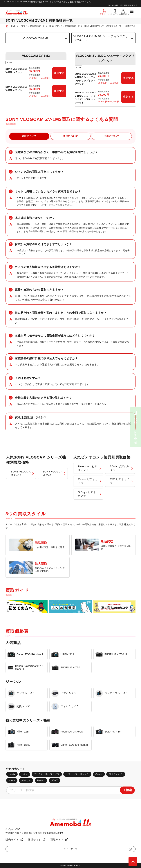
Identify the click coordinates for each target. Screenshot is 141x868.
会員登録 (123, 14)
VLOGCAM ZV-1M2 (36, 38)
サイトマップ (71, 849)
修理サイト (35, 840)
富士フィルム (116, 774)
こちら (22, 254)
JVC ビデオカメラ (119, 481)
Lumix (12, 774)
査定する (59, 73)
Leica (25, 774)
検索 (129, 790)
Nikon (12, 780)
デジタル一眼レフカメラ (47, 774)
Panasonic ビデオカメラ (88, 468)
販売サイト (12, 840)
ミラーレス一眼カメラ (77, 774)
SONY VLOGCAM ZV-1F (21, 473)
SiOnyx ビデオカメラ (87, 494)
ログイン (114, 14)
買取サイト (57, 840)
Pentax (41, 780)
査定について (70, 136)
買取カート (104, 14)
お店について (112, 136)
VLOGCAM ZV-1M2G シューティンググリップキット (101, 38)
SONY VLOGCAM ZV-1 (53, 473)
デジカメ (26, 780)
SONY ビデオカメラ (119, 468)
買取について (29, 136)
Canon (99, 774)
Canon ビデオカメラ (88, 481)
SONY (55, 780)
